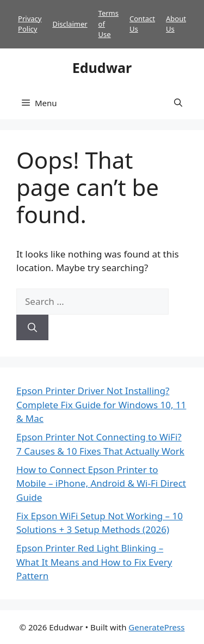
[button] (178, 103)
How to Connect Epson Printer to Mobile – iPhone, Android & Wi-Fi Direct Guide (101, 483)
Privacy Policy (30, 24)
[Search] (32, 328)
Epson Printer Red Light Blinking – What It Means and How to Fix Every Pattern (94, 562)
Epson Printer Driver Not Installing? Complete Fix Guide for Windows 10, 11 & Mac (101, 404)
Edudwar (102, 68)
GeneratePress (156, 627)
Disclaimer (70, 24)
